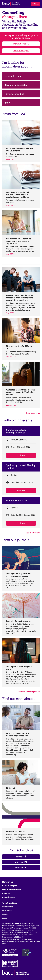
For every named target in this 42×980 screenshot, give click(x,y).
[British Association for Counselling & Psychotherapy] (11, 4)
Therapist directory (21, 44)
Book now (21, 455)
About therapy (9, 897)
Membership (8, 882)
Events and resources (12, 889)
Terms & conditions (10, 903)
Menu (35, 4)
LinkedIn (21, 868)
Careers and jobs (10, 886)
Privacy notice (8, 907)
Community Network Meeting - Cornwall (17, 431)
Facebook (21, 857)
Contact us (6, 918)
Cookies (5, 914)
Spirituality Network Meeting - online (21, 467)
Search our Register (21, 51)
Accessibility (7, 911)
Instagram (21, 862)
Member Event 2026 (16, 501)
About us (6, 893)
